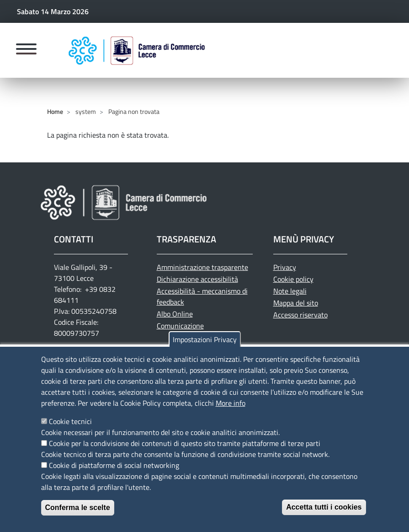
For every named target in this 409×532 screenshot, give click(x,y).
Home (55, 111)
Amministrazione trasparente (202, 267)
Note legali (290, 291)
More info (231, 410)
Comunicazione (180, 326)
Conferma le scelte (78, 515)
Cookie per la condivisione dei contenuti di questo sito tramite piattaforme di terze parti (185, 451)
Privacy (285, 267)
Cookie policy (293, 279)
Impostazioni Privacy (205, 347)
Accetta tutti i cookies (324, 514)
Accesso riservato (300, 315)
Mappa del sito (296, 303)
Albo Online (175, 314)
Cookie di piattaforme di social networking (114, 473)
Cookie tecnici (70, 429)
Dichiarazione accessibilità (197, 279)
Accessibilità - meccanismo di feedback (202, 296)
